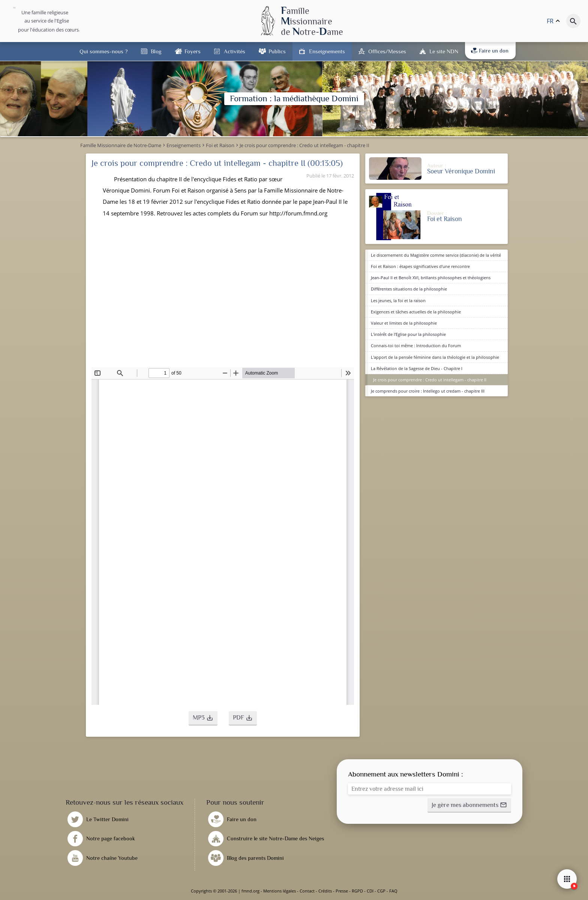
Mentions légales (280, 891)
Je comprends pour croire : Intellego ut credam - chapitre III (428, 391)
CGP (381, 891)
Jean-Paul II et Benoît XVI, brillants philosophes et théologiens (431, 278)
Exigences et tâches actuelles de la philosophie (416, 312)
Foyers (193, 51)
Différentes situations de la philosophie (409, 289)
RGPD (357, 891)
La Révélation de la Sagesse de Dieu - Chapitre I (417, 368)
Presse (342, 891)
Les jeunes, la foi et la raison (398, 300)
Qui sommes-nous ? (103, 51)
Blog (156, 51)
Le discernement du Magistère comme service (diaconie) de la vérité (436, 255)
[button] (203, 718)
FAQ (393, 891)
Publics (277, 51)
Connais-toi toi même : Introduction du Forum (416, 345)
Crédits (325, 891)
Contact (307, 891)
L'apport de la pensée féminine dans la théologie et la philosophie (435, 357)
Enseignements (327, 51)
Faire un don (490, 51)
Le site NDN (444, 51)
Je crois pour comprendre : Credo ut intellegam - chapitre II (430, 380)
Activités (235, 51)
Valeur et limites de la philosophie (404, 323)
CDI (370, 891)
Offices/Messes (387, 51)
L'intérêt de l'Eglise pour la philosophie (408, 334)
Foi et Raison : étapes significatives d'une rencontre (420, 266)
